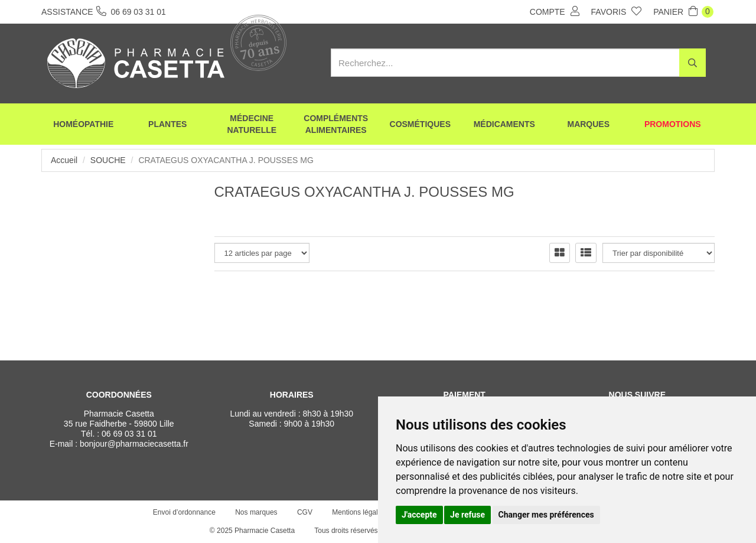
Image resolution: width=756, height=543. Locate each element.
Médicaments (504, 124)
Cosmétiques (420, 124)
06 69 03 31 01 (129, 434)
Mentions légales (359, 512)
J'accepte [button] (419, 515)
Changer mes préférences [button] (546, 515)
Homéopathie (83, 124)
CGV (305, 512)
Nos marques (256, 512)
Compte (555, 11)
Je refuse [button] (467, 515)
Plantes (167, 124)
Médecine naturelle (252, 124)
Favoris (617, 11)
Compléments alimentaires (336, 124)
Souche (108, 160)
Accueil (64, 160)
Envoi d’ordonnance (184, 512)
